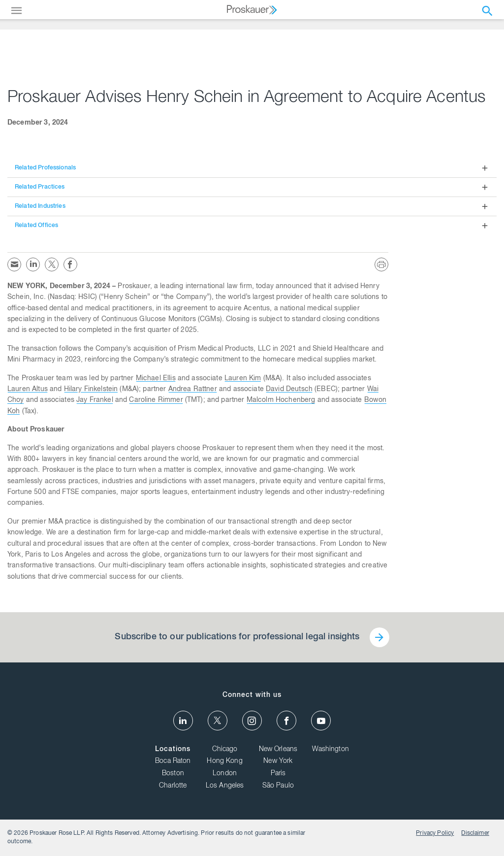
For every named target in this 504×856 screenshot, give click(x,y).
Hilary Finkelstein (91, 390)
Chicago (225, 750)
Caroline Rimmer (156, 400)
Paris (278, 774)
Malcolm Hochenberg (281, 400)
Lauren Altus (28, 390)
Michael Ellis (156, 379)
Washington (331, 750)
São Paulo (278, 786)
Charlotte (173, 786)
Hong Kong (224, 761)
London (225, 774)
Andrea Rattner (193, 390)
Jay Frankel (95, 400)
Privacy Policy (435, 833)
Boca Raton (173, 761)
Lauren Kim (243, 379)
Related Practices (40, 187)
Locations (173, 750)
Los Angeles (225, 786)
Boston (173, 774)
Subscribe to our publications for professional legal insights (237, 637)
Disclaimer (475, 833)
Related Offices (36, 226)
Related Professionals (45, 168)
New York (278, 761)
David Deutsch (289, 390)
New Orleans (278, 750)
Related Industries (40, 206)
